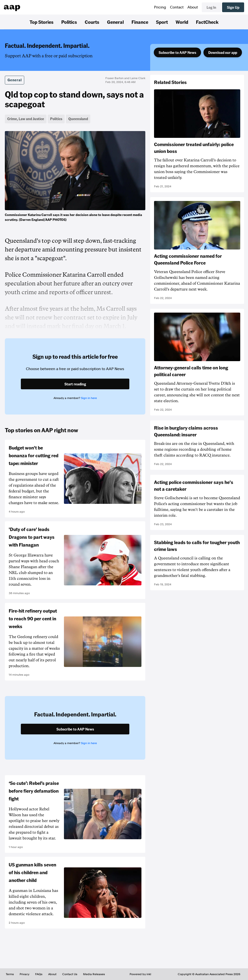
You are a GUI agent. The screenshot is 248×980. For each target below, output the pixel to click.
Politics (69, 22)
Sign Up (233, 7)
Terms (10, 974)
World (182, 22)
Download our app (223, 52)
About (193, 7)
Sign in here (89, 398)
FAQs (39, 974)
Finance (140, 22)
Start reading (75, 384)
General (115, 22)
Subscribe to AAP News (177, 52)
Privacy (24, 974)
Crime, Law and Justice (26, 119)
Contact (177, 7)
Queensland (78, 119)
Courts (92, 22)
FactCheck (207, 22)
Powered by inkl (140, 974)
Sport (162, 22)
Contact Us (70, 974)
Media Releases (94, 974)
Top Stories (42, 22)
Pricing (160, 7)
